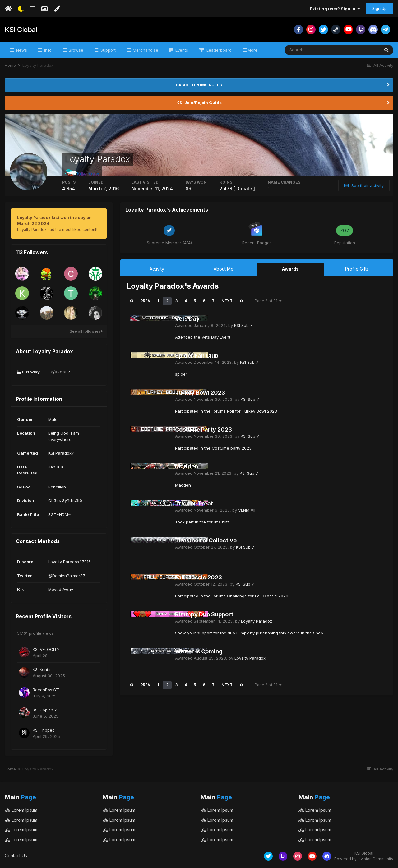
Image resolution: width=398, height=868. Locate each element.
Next (227, 301)
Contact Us (16, 855)
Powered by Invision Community (364, 859)
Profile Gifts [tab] (357, 269)
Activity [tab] (157, 269)
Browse (75, 50)
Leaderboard (218, 50)
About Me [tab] (224, 269)
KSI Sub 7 (243, 325)
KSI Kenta (42, 669)
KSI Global (21, 30)
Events (181, 50)
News (21, 50)
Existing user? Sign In (335, 9)
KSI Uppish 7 (45, 710)
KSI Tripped (44, 730)
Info (47, 50)
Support (107, 50)
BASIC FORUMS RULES (199, 85)
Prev (145, 301)
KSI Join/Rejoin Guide (199, 103)
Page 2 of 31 (268, 301)
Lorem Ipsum (21, 810)
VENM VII (247, 510)
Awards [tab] (290, 269)
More (252, 50)
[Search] (312, 50)
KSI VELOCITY (46, 649)
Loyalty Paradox (257, 621)
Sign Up (379, 8)
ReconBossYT (46, 690)
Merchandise (145, 50)
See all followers (86, 331)
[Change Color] (57, 9)
